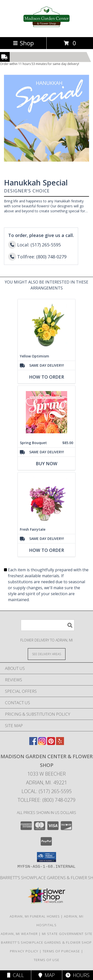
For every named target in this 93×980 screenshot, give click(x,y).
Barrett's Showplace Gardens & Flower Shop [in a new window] (46, 942)
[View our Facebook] (33, 743)
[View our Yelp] (60, 743)
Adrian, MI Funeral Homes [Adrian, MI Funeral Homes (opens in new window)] (35, 916)
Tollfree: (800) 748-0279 (46, 800)
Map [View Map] (47, 975)
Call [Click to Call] (15, 975)
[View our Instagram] (42, 743)
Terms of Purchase (61, 951)
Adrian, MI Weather (19, 934)
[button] (46, 857)
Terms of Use (47, 960)
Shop (23, 43)
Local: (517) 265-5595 (47, 791)
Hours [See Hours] (77, 975)
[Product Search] (48, 625)
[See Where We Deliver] (47, 654)
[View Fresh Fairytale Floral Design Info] (46, 499)
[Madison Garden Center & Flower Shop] (46, 30)
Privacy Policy (24, 951)
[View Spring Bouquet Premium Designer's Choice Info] (46, 412)
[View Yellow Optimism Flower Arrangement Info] (46, 325)
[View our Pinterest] (51, 743)
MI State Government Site (67, 934)
